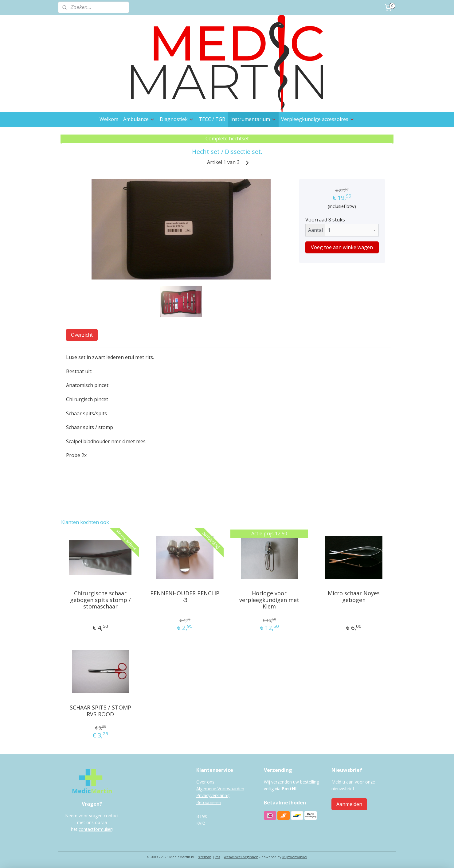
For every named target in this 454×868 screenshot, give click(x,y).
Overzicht (82, 335)
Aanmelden (349, 804)
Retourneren (209, 802)
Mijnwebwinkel (295, 857)
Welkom (109, 119)
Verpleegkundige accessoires (318, 119)
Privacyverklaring (213, 795)
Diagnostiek (177, 119)
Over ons (205, 782)
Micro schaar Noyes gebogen (354, 597)
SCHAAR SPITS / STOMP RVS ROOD (100, 711)
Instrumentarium (253, 119)
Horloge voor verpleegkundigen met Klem (269, 600)
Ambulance (139, 119)
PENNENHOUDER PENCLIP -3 (185, 597)
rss (218, 857)
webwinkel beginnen (241, 857)
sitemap (205, 857)
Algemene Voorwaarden (220, 789)
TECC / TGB (212, 119)
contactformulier (95, 829)
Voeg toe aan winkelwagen (342, 247)
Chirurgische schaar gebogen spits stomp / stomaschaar (100, 600)
